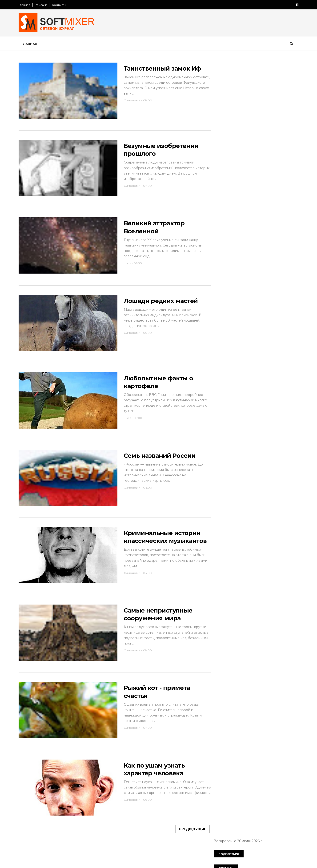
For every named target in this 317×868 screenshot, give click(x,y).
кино (219, 175)
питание (222, 207)
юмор (220, 248)
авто (277, 126)
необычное (225, 199)
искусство (273, 167)
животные (280, 150)
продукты (277, 207)
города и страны (229, 142)
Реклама (44, 5)
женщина (256, 150)
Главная (27, 5)
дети (219, 150)
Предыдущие (184, 857)
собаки (281, 223)
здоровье (243, 158)
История (222, 126)
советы (221, 231)
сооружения (245, 231)
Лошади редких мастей (154, 310)
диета (236, 150)
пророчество (226, 215)
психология (255, 215)
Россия (243, 126)
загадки (221, 158)
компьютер (240, 175)
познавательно (249, 207)
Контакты (61, 5)
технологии (224, 240)
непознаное (252, 199)
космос (263, 175)
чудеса (282, 240)
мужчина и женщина (232, 191)
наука (262, 191)
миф (265, 183)
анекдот (222, 134)
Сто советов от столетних (240, 271)
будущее (243, 134)
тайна (268, 231)
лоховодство (243, 183)
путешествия (226, 223)
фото (264, 240)
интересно (224, 167)
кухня (219, 183)
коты (281, 175)
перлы (275, 199)
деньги (286, 142)
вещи (263, 134)
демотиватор (261, 142)
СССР (261, 126)
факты (246, 240)
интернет (249, 167)
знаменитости (270, 158)
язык (237, 248)
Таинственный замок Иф (155, 69)
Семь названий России (152, 470)
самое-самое (256, 223)
